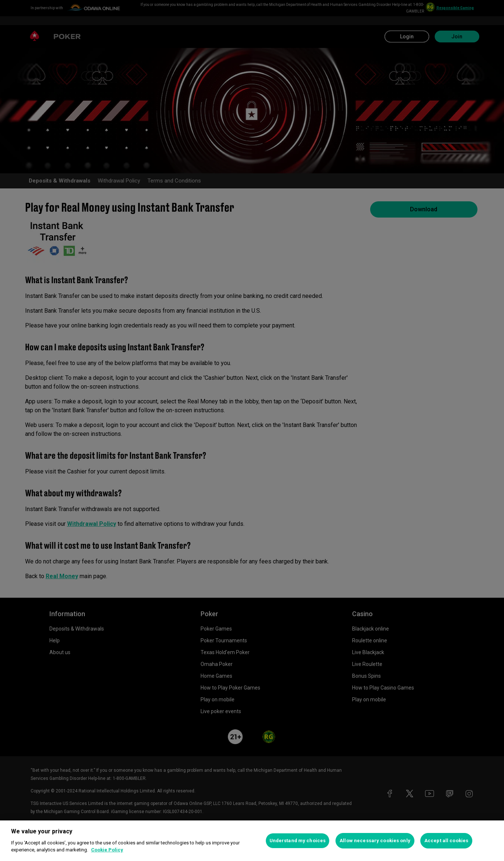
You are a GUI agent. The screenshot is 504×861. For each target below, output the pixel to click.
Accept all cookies (446, 841)
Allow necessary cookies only (375, 841)
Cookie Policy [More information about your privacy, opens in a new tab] (107, 850)
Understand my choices (298, 841)
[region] (252, 841)
